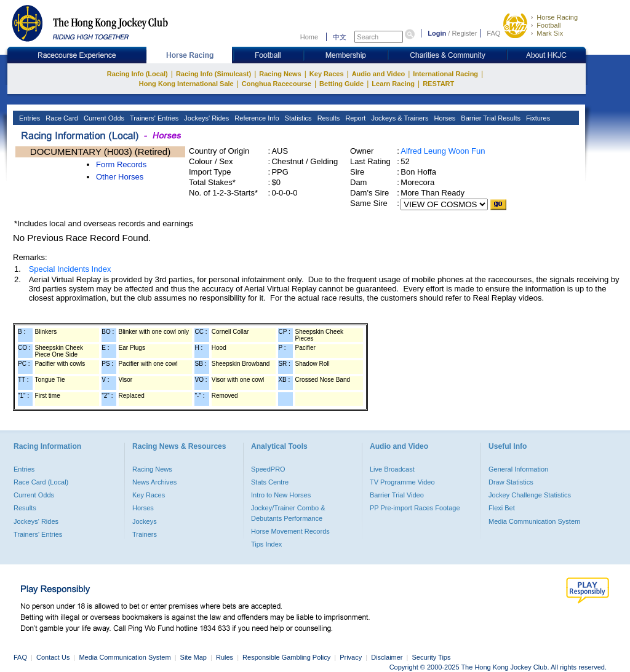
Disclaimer (387, 657)
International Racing (445, 74)
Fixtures (537, 118)
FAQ (493, 33)
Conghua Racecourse (277, 84)
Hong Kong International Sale (186, 84)
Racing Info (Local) (138, 74)
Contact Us (53, 657)
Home (309, 37)
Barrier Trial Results (490, 118)
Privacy (351, 657)
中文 (340, 37)
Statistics (297, 118)
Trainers (145, 534)
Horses (444, 118)
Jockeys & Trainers (399, 118)
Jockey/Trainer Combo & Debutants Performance (288, 513)
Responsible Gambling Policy (286, 657)
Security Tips (432, 657)
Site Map (193, 657)
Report (354, 118)
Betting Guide (341, 84)
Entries (29, 118)
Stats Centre (270, 482)
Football (548, 25)
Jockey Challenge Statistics (530, 495)
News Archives (154, 482)
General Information (518, 469)
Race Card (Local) (41, 482)
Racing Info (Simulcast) (213, 74)
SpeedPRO (268, 469)
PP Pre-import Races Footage (415, 508)
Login (437, 33)
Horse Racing (557, 17)
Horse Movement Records (290, 531)
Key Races (327, 74)
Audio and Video (379, 74)
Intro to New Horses (281, 495)
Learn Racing (393, 84)
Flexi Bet (502, 508)
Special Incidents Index (70, 269)
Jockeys (145, 521)
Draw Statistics (511, 482)
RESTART (438, 84)
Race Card (61, 118)
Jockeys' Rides (205, 118)
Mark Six (550, 33)
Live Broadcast (392, 469)
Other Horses (120, 177)
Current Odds (103, 118)
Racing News (280, 74)
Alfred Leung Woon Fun (443, 151)
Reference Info (256, 118)
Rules (225, 657)
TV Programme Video (402, 482)
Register (464, 33)
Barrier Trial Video (397, 495)
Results (328, 118)
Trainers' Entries (153, 118)
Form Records (121, 164)
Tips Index (266, 544)
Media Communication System (534, 521)
